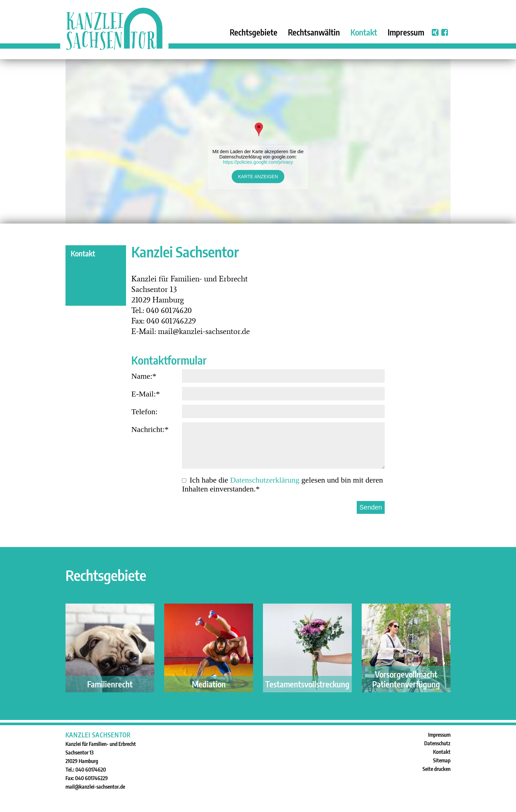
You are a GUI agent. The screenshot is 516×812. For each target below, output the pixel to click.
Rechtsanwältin (314, 32)
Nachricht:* (258, 447)
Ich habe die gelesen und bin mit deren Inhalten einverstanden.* (283, 484)
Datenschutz (437, 743)
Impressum (406, 32)
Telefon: (258, 413)
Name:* (258, 377)
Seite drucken (437, 769)
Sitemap (442, 760)
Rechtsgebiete (254, 32)
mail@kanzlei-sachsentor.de (95, 787)
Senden (371, 507)
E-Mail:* (258, 395)
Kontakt (364, 32)
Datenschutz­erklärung (265, 480)
